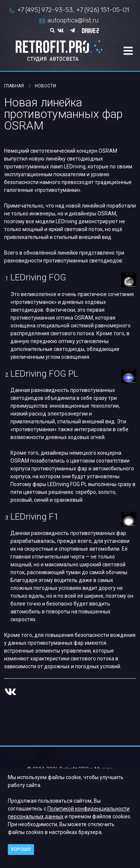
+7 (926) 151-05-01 (103, 10)
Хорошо (21, 849)
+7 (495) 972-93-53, (46, 10)
